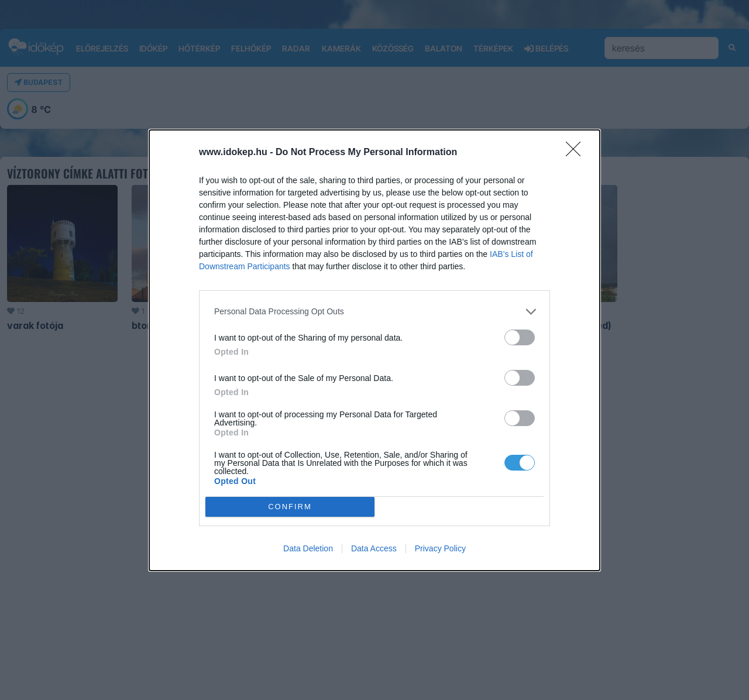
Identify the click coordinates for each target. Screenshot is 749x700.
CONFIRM (290, 507)
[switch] (520, 337)
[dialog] (374, 350)
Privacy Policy (440, 548)
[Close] (577, 153)
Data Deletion (308, 548)
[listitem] (374, 312)
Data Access (374, 548)
